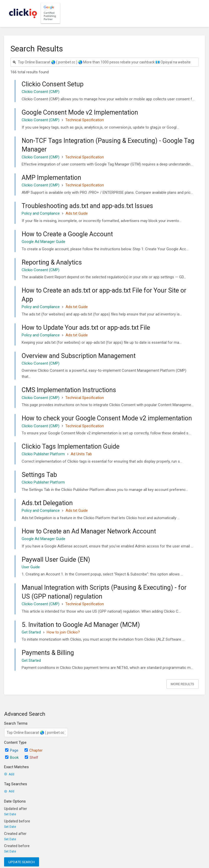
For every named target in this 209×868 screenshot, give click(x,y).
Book (12, 757)
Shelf (32, 757)
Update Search (22, 862)
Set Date (10, 814)
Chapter (34, 750)
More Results (182, 684)
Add (9, 774)
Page (12, 750)
